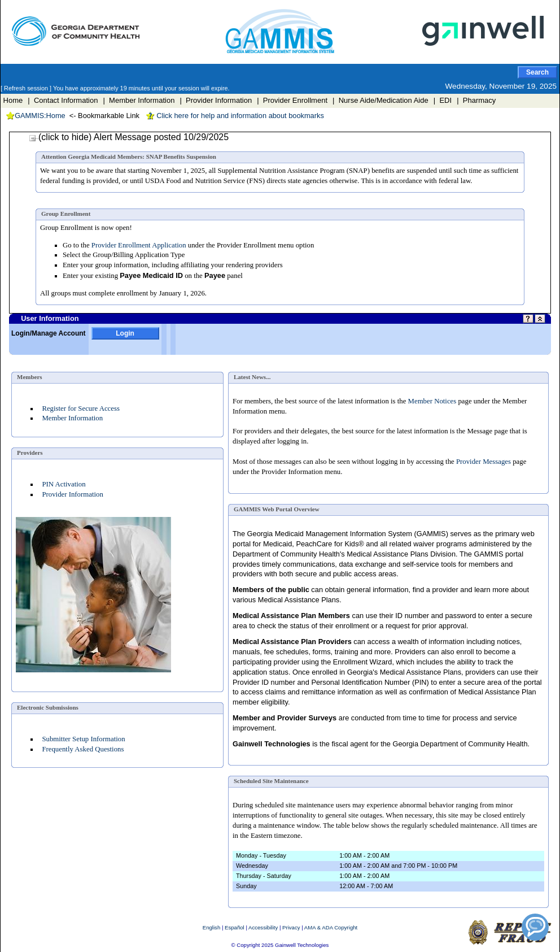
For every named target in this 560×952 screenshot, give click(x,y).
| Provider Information (216, 100)
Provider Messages (484, 462)
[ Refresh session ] (27, 88)
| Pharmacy (476, 100)
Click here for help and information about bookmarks (235, 116)
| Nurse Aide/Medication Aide (380, 100)
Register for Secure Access (81, 408)
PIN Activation (64, 484)
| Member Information (139, 100)
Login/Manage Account (49, 333)
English (211, 927)
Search (537, 72)
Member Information (72, 418)
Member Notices (432, 401)
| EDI (443, 100)
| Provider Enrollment (292, 100)
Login (125, 333)
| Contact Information (63, 100)
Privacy (291, 927)
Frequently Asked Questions (83, 749)
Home (13, 100)
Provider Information (72, 494)
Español (235, 927)
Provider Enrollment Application (139, 245)
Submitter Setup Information (83, 739)
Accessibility (263, 927)
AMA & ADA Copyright (331, 927)
